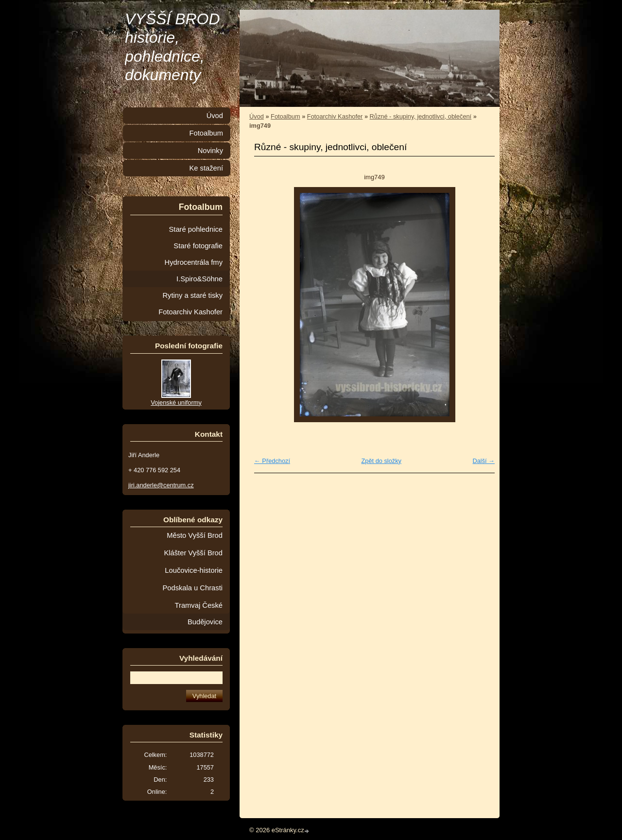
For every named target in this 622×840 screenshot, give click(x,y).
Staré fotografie (198, 246)
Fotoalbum (285, 116)
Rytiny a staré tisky (192, 295)
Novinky (210, 151)
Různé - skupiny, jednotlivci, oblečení (421, 116)
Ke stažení (206, 168)
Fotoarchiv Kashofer (335, 116)
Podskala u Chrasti (192, 588)
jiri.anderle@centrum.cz (161, 485)
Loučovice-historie (194, 570)
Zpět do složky (381, 461)
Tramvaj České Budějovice (199, 614)
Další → (484, 461)
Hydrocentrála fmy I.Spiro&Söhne (194, 271)
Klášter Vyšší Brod (193, 553)
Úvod (257, 116)
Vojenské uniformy (176, 403)
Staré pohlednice (196, 229)
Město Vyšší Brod (195, 535)
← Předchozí (272, 461)
